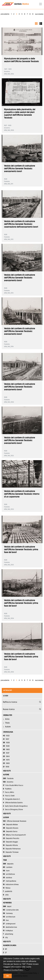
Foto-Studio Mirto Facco (13, 785)
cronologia (8, 732)
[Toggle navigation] (40, 4)
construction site (11, 910)
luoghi (6, 818)
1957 (6, 739)
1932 (6, 736)
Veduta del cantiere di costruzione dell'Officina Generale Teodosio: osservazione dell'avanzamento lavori (21, 224)
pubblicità (7, 891)
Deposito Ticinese (11, 852)
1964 (6, 756)
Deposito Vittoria (10, 845)
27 (5, 953)
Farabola (8, 779)
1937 (6, 753)
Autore (8, 727)
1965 (6, 750)
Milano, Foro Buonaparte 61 (14, 835)
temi (5, 860)
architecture (9, 917)
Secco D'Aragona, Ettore (13, 810)
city (5, 938)
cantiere (8, 867)
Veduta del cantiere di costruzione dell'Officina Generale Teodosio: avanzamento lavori (20, 169)
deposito (8, 864)
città (6, 895)
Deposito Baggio (10, 842)
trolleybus (8, 931)
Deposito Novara (11, 828)
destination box (10, 927)
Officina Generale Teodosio (15, 821)
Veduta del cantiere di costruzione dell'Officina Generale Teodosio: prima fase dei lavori (21, 550)
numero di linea (10, 946)
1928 (6, 743)
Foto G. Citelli (9, 796)
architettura (9, 874)
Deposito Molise (10, 825)
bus (6, 920)
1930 (6, 746)
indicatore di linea (11, 885)
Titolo (7, 723)
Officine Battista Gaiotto (13, 803)
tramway (8, 913)
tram (6, 871)
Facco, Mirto (8, 792)
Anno (7, 719)
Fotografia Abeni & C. (12, 799)
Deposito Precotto (11, 838)
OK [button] (8, 976)
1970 (6, 760)
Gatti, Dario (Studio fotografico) (15, 806)
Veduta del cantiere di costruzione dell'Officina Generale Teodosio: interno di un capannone (22, 494)
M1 (5, 949)
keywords (7, 903)
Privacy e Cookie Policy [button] (13, 970)
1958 (6, 767)
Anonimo (8, 782)
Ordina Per (8, 715)
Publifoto (7, 789)
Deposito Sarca (10, 832)
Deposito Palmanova (12, 849)
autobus (7, 878)
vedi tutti (7, 771)
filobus (7, 888)
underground (9, 924)
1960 (6, 763)
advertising (8, 934)
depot (7, 907)
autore (6, 775)
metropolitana (10, 881)
